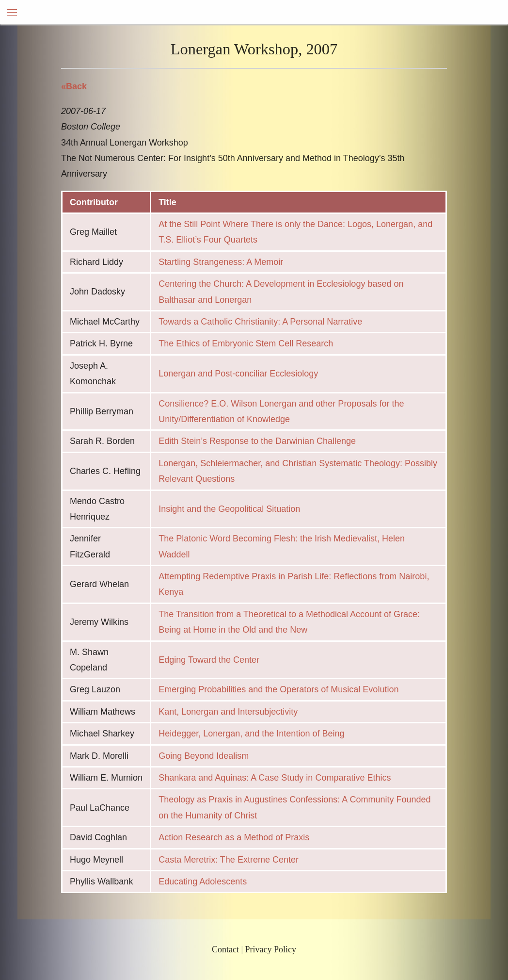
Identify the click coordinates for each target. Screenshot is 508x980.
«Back (74, 86)
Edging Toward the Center (209, 660)
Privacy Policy (271, 949)
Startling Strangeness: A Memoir (221, 262)
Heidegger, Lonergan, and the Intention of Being (251, 734)
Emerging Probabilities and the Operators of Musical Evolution (278, 689)
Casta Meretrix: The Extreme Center (229, 860)
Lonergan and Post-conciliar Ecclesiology (238, 374)
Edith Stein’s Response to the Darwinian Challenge (257, 441)
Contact (225, 949)
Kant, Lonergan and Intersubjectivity (228, 712)
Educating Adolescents (203, 882)
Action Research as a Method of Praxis (234, 837)
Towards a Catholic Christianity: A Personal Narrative (260, 322)
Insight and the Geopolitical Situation (229, 509)
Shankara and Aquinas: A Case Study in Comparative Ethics (275, 778)
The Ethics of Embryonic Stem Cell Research (246, 343)
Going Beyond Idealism (204, 756)
